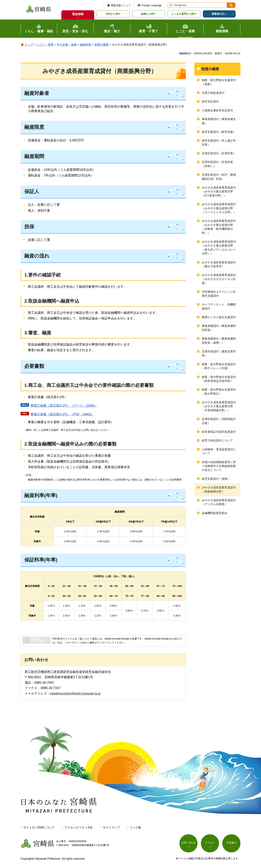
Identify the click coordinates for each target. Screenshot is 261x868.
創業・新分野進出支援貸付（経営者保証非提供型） (219, 379)
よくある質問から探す (184, 14)
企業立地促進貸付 (213, 93)
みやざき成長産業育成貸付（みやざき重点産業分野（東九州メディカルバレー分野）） (219, 248)
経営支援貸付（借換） (216, 479)
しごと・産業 (45, 45)
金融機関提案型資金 (215, 513)
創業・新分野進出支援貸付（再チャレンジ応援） (219, 366)
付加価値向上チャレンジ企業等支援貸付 (219, 294)
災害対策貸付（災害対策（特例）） (217, 164)
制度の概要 (102, 45)
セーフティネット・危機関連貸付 (219, 306)
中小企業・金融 (67, 45)
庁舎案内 (231, 843)
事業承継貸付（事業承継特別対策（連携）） (219, 341)
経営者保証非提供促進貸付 (219, 432)
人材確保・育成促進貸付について (219, 451)
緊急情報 (78, 14)
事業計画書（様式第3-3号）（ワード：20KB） (64, 406)
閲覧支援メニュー (121, 5)
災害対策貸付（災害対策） (219, 153)
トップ (29, 45)
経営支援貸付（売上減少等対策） (219, 143)
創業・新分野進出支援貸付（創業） (219, 82)
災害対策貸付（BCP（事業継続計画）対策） (219, 177)
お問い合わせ (188, 843)
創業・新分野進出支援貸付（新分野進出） (219, 392)
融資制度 (86, 45)
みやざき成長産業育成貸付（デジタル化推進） (219, 502)
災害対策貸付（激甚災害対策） (219, 353)
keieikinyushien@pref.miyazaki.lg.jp (75, 693)
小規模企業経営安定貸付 (217, 110)
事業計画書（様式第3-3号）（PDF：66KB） (62, 414)
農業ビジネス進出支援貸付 (219, 317)
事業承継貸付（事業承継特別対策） (219, 328)
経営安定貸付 (210, 102)
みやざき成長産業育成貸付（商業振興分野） (219, 489)
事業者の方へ (219, 14)
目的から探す (113, 14)
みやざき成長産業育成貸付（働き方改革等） (219, 264)
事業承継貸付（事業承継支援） (219, 121)
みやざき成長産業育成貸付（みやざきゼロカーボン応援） (219, 279)
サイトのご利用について (39, 827)
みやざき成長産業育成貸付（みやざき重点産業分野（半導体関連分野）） (219, 406)
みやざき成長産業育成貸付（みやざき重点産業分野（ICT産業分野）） (219, 192)
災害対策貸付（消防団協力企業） (219, 421)
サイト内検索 (170, 5)
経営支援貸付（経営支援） (219, 132)
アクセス (210, 843)
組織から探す (148, 14)
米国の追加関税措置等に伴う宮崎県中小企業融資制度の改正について (219, 466)
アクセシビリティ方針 (79, 827)
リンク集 (135, 827)
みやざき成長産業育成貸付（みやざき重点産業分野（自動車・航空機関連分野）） (219, 227)
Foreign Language (152, 5)
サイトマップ (111, 827)
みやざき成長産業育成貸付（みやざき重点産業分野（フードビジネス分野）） (219, 208)
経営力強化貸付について (217, 440)
